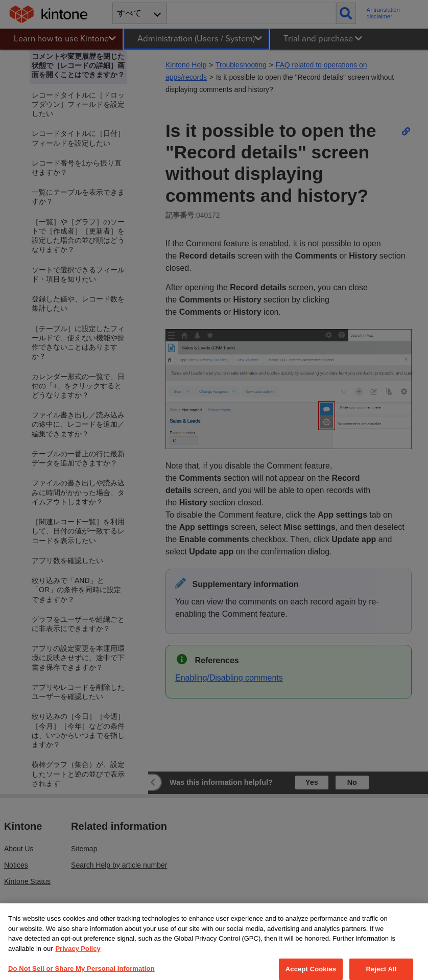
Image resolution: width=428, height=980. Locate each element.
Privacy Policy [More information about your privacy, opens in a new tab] (78, 958)
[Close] (412, 929)
